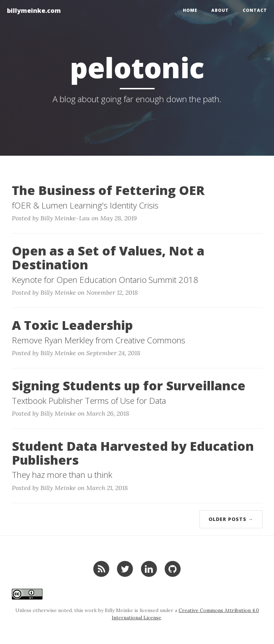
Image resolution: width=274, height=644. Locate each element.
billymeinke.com (34, 10)
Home (190, 10)
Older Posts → (231, 519)
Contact (255, 10)
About (220, 10)
